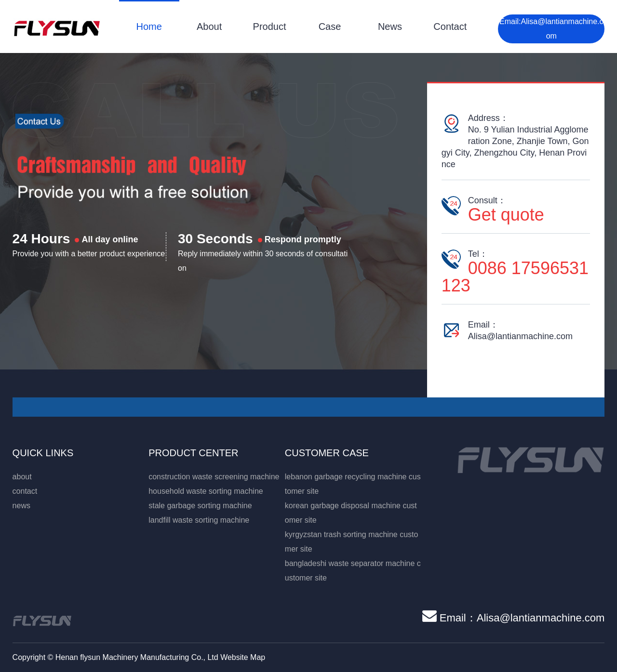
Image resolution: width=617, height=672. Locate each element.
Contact (450, 26)
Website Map (243, 657)
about (22, 477)
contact (25, 491)
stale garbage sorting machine (200, 506)
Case (330, 26)
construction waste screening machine (214, 477)
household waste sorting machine (206, 491)
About (209, 26)
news (21, 506)
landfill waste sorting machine (199, 520)
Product (270, 26)
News (390, 26)
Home (149, 26)
